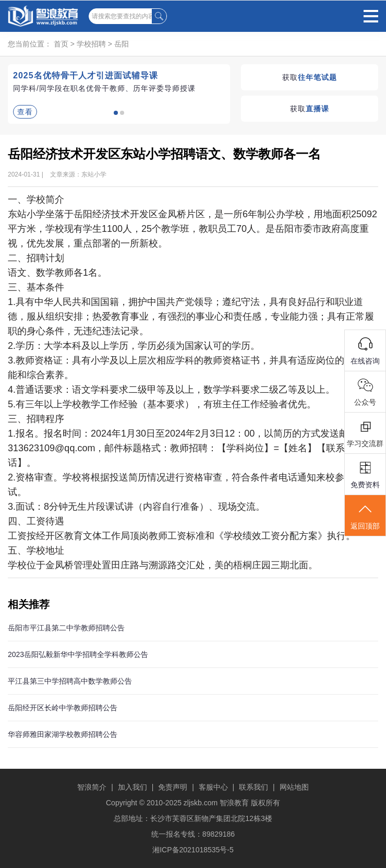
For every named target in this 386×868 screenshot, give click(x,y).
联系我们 (254, 787)
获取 (310, 77)
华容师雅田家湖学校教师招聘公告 (63, 734)
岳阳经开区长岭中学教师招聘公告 (63, 708)
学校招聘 (91, 44)
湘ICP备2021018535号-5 (193, 850)
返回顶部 (365, 516)
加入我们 (132, 787)
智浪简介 (92, 787)
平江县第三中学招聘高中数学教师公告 (70, 681)
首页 (61, 44)
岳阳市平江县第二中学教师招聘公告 (66, 628)
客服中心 (213, 787)
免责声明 (173, 787)
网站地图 (294, 787)
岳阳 (122, 44)
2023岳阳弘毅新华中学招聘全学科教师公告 (78, 654)
